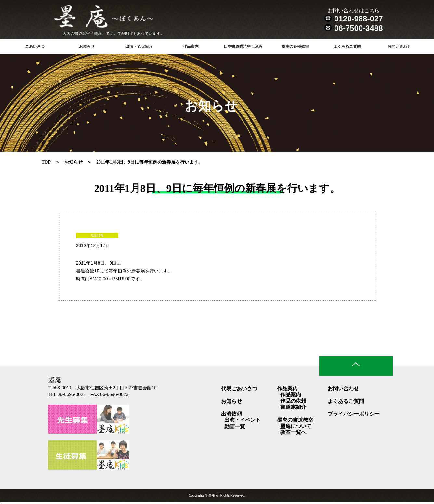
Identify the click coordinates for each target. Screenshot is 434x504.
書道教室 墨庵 (117, 18)
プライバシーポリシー (354, 414)
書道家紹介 (293, 407)
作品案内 (291, 395)
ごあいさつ (35, 46)
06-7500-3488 (358, 28)
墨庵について (296, 426)
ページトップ (356, 366)
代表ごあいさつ (239, 388)
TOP (46, 162)
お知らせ (87, 46)
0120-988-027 (358, 19)
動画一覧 (235, 426)
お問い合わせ (399, 46)
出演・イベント (243, 420)
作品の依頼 (293, 401)
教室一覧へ (293, 432)
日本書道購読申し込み (243, 46)
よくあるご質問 (347, 46)
